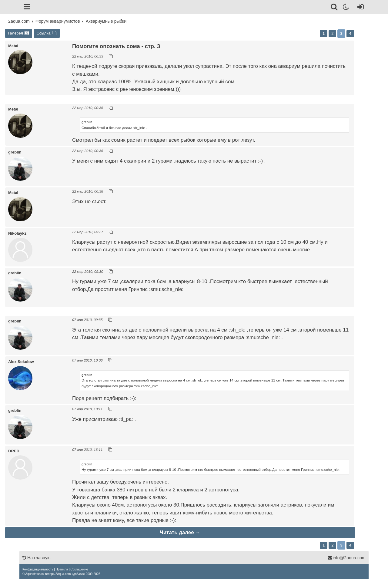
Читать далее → (180, 532)
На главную (37, 558)
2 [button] (332, 33)
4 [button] (350, 33)
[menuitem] (38, 569)
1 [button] (324, 33)
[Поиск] (334, 8)
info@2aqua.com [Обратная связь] (346, 558)
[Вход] (359, 8)
